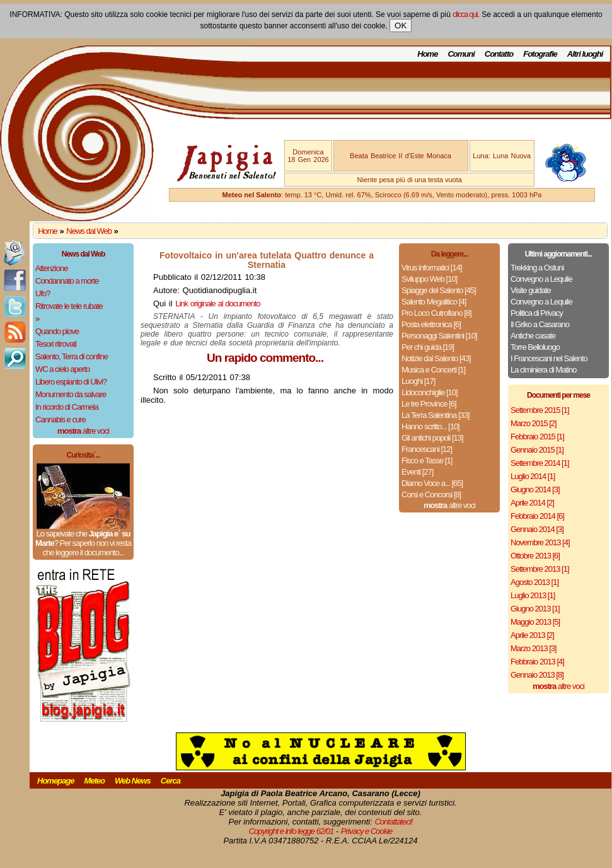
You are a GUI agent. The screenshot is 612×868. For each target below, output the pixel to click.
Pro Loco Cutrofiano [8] (436, 313)
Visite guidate (531, 290)
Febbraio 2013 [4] (537, 662)
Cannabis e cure (61, 420)
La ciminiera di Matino (543, 370)
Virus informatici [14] (432, 268)
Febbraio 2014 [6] (537, 516)
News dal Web (89, 231)
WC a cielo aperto (62, 369)
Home (427, 54)
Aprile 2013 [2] (532, 635)
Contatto (499, 54)
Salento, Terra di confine (72, 356)
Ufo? (43, 293)
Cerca (170, 781)
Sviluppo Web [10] (429, 279)
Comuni (461, 54)
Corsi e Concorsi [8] (431, 495)
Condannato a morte (67, 281)
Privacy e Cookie (367, 831)
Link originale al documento (217, 304)
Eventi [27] (417, 472)
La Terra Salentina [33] (436, 415)
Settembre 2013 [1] (540, 569)
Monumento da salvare (71, 394)
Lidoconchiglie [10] (430, 392)
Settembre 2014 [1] (540, 463)
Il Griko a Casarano (540, 324)
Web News (133, 781)
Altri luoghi (585, 54)
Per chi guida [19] (428, 347)
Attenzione (51, 268)
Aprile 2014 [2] (532, 503)
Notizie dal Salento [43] (436, 358)
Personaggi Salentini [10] (439, 336)
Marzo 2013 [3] (534, 648)
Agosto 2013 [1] (534, 582)
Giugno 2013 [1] (535, 609)
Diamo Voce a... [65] (432, 483)
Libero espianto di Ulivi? (71, 382)
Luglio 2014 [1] (533, 476)
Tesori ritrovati (56, 344)
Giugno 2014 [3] (535, 489)
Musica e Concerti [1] (433, 370)
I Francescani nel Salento (549, 358)
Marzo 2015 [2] (534, 423)
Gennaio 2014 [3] (537, 529)
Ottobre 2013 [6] (535, 556)
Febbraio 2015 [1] (537, 437)
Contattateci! (393, 822)
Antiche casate (533, 336)
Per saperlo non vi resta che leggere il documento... (86, 548)
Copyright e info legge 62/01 (292, 831)
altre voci (83, 431)
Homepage (55, 781)
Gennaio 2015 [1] (537, 450)
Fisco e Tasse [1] (427, 460)
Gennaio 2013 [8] (537, 675)
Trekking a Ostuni (537, 268)
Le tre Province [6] (429, 404)
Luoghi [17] (418, 381)
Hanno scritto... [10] (430, 426)
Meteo (94, 781)
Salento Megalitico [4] (434, 302)
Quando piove (57, 331)
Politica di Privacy (537, 313)
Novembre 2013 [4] (540, 542)
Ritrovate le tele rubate (69, 306)
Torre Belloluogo (535, 347)
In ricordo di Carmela (67, 407)
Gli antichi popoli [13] (432, 438)
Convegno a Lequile (541, 279)
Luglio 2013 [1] (533, 595)
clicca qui (465, 14)
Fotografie (540, 54)
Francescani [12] (427, 449)
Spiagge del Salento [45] (439, 290)
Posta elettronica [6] (431, 324)
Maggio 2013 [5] (535, 622)
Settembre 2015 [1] (540, 410)
